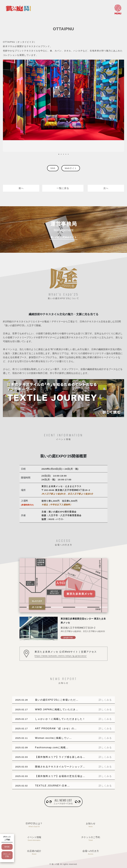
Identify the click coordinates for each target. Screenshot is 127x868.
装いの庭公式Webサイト (63, 237)
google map (68, 637)
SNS (53, 168)
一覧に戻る (63, 188)
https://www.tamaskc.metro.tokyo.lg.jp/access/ (61, 656)
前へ (21, 188)
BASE (7, 847)
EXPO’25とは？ (34, 825)
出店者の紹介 (34, 853)
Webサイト (71, 168)
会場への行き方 (91, 853)
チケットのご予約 (91, 839)
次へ (106, 188)
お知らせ (91, 825)
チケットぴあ (7, 855)
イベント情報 (34, 839)
